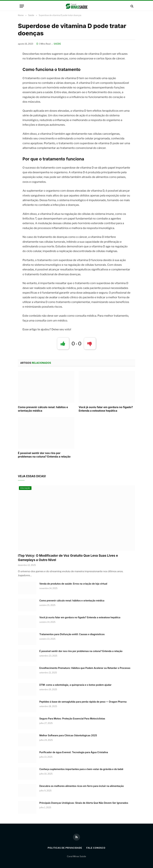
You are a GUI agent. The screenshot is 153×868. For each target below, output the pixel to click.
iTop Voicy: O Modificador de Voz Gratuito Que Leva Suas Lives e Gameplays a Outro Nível (68, 558)
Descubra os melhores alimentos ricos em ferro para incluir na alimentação (82, 786)
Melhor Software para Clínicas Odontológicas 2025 (68, 735)
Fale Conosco (96, 848)
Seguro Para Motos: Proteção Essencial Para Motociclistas (72, 719)
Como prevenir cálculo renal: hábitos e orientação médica (43, 409)
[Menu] (22, 6)
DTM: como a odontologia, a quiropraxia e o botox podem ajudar (75, 685)
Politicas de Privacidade (65, 848)
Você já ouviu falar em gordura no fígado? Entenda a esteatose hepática (106, 409)
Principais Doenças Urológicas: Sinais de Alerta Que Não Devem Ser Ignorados (84, 803)
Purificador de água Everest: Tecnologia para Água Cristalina (74, 752)
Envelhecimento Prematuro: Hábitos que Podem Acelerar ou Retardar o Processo (85, 668)
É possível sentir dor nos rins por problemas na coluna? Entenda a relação (44, 455)
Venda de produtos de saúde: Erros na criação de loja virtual (73, 584)
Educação (25, 488)
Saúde (57, 44)
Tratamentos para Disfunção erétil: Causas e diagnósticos (72, 634)
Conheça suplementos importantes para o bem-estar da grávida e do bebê (81, 769)
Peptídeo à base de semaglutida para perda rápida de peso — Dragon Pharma (83, 702)
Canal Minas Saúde (76, 856)
